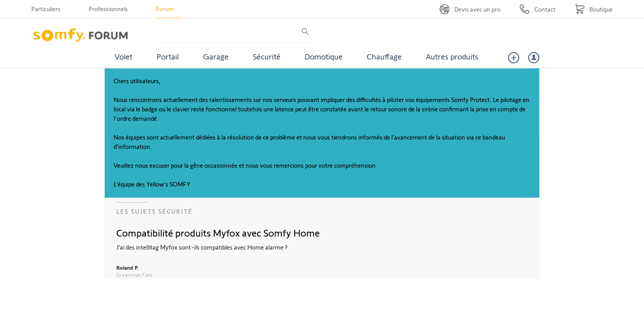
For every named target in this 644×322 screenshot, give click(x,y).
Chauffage (384, 56)
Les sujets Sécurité (155, 211)
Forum (165, 9)
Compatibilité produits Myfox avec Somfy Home (218, 233)
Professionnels (108, 9)
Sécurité (267, 56)
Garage (216, 56)
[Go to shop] (594, 9)
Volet (123, 56)
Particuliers (46, 9)
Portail (168, 56)
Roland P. (127, 267)
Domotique (324, 56)
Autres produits (452, 56)
